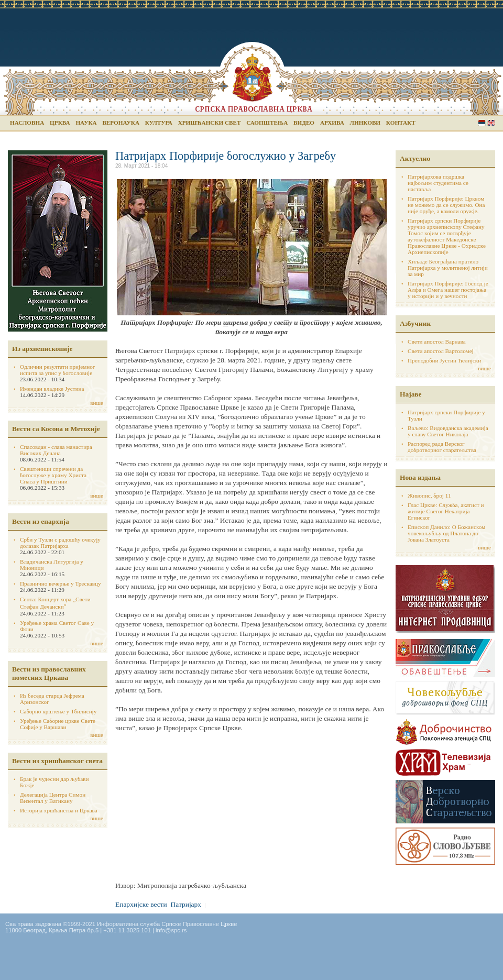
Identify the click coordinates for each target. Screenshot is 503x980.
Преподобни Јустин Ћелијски (444, 360)
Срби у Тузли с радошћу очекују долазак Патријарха (60, 543)
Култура (159, 123)
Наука (86, 123)
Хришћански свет (210, 123)
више (97, 403)
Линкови (365, 123)
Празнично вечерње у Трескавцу (61, 583)
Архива (332, 123)
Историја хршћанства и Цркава (59, 810)
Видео (304, 123)
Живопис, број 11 (429, 495)
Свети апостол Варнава (437, 342)
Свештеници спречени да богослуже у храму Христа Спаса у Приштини (53, 475)
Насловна (27, 123)
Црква (60, 123)
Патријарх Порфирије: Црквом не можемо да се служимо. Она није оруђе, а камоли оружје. (446, 205)
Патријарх (186, 904)
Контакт (401, 123)
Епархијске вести (141, 904)
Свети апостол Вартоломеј (441, 351)
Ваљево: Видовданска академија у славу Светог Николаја (448, 431)
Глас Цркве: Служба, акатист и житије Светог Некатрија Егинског (446, 511)
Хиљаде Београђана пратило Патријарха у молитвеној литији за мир (448, 268)
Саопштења (267, 123)
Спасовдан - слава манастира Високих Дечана (56, 450)
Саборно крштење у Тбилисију (58, 711)
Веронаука (121, 123)
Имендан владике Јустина (52, 389)
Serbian (482, 123)
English (491, 123)
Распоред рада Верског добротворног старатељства (442, 447)
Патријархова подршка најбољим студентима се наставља (438, 183)
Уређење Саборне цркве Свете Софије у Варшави (58, 724)
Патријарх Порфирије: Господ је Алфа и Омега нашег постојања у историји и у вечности (448, 290)
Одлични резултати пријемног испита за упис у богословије (57, 370)
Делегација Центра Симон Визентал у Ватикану (53, 798)
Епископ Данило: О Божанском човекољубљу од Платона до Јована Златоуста (446, 533)
